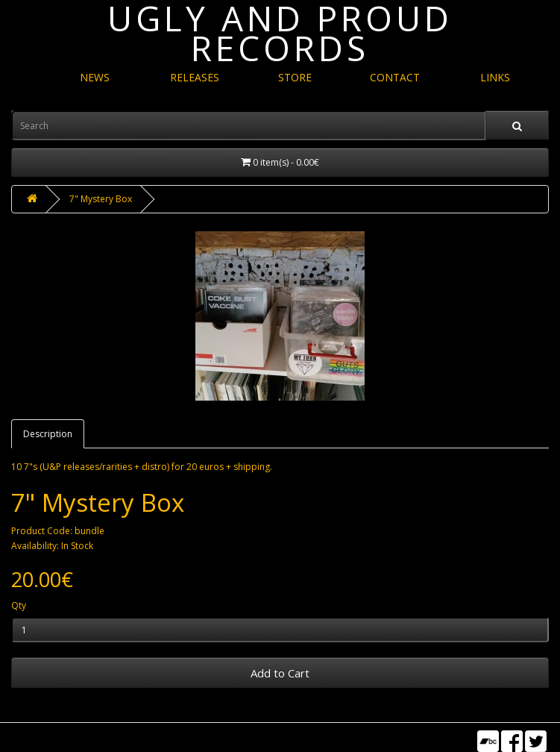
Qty (19, 605)
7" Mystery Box (101, 199)
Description (48, 434)
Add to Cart (280, 673)
